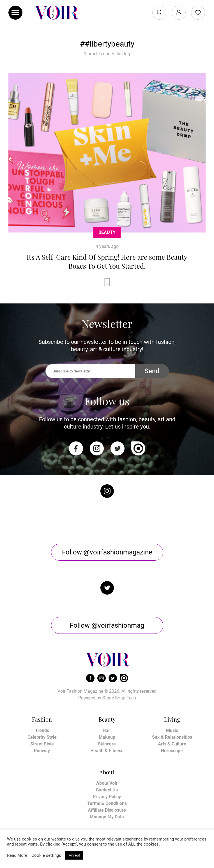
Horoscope (172, 751)
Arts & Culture (172, 744)
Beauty (107, 232)
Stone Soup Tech (119, 698)
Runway (42, 751)
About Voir (107, 783)
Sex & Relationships (172, 737)
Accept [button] (74, 855)
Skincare (107, 744)
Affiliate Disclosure (107, 810)
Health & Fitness (107, 751)
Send (152, 371)
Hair (107, 730)
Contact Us (107, 790)
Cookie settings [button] (46, 855)
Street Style (42, 744)
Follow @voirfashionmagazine (107, 552)
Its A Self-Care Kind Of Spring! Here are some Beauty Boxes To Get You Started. (107, 261)
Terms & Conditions (107, 803)
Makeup (107, 737)
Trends (42, 730)
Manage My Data (107, 817)
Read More (17, 855)
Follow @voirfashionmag (107, 625)
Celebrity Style (42, 737)
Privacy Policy (107, 797)
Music (172, 730)
